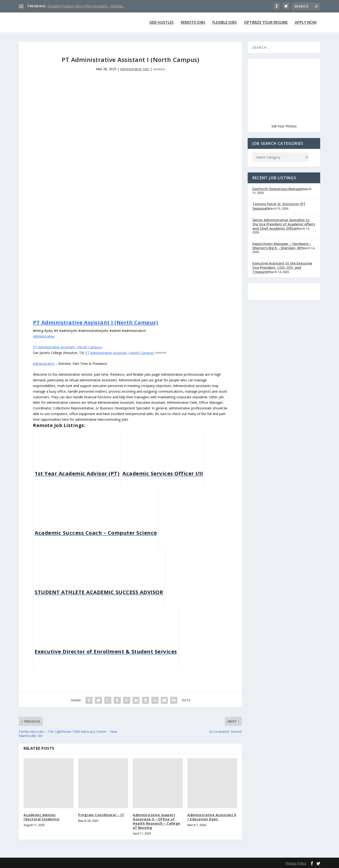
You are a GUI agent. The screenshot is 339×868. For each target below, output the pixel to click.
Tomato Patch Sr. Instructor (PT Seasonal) (277, 206)
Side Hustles (159, 23)
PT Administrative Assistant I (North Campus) (94, 322)
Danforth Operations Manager (276, 189)
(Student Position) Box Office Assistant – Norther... (85, 6)
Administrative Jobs (135, 69)
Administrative (44, 336)
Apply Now (306, 23)
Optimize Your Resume (265, 23)
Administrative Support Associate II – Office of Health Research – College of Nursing (158, 821)
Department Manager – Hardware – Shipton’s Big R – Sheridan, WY (280, 242)
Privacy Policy (296, 863)
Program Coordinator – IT (100, 815)
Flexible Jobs (223, 23)
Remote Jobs (191, 23)
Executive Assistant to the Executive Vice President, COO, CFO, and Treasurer (281, 264)
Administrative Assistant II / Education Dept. (212, 817)
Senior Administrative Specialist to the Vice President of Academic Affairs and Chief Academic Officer (283, 224)
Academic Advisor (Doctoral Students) (48, 817)
